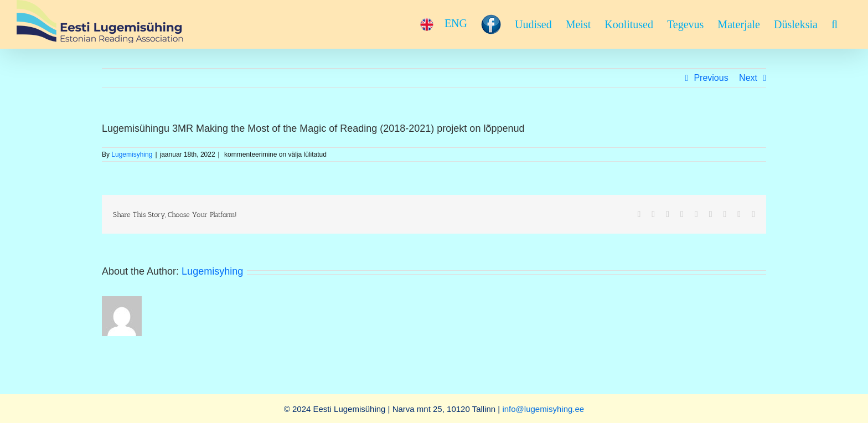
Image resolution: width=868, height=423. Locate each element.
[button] (835, 24)
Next (748, 78)
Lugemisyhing (132, 154)
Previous (711, 78)
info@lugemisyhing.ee (543, 409)
